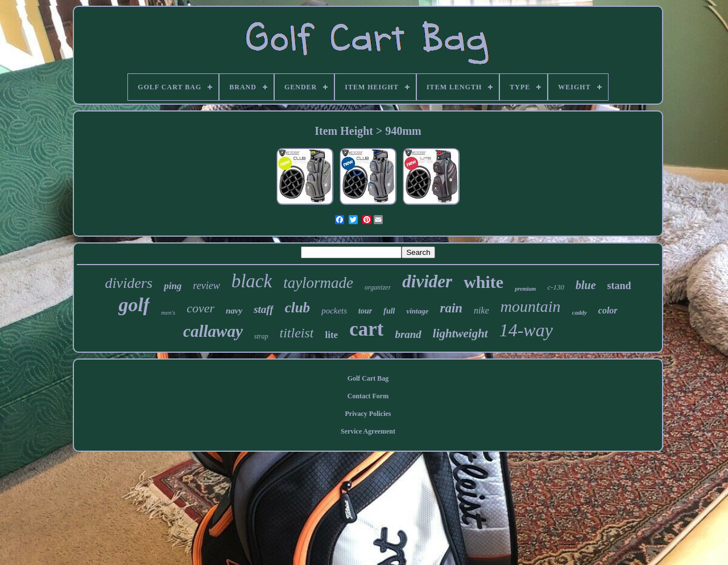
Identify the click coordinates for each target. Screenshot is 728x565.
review (206, 286)
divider (427, 281)
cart (366, 329)
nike (481, 310)
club (297, 308)
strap (261, 336)
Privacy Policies (368, 414)
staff (263, 309)
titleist (296, 333)
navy (234, 311)
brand (408, 334)
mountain (531, 306)
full (389, 311)
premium (525, 289)
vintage (417, 311)
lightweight (460, 333)
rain (451, 308)
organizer (378, 287)
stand (619, 286)
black (252, 281)
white (483, 282)
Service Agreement (368, 431)
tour (365, 311)
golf (134, 305)
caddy (580, 312)
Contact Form (368, 396)
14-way (526, 330)
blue (586, 285)
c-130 (556, 287)
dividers (129, 283)
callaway (213, 331)
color (608, 310)
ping (173, 286)
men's (168, 312)
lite (331, 335)
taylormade (318, 283)
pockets (334, 311)
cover (200, 308)
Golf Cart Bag (368, 378)
